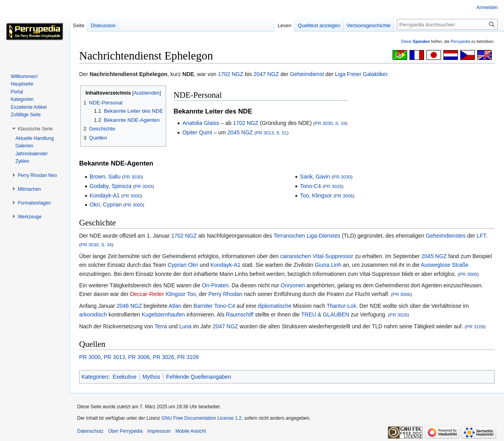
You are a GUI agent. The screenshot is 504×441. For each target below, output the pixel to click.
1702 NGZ (231, 74)
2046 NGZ (129, 306)
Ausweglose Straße (444, 265)
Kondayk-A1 (105, 195)
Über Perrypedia (125, 431)
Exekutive (125, 377)
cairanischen (296, 256)
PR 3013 (114, 357)
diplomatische (275, 306)
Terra (161, 326)
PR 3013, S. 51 (271, 133)
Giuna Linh (328, 265)
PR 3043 (144, 186)
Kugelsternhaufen (163, 314)
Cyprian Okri (183, 265)
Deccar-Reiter (147, 294)
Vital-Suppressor (333, 256)
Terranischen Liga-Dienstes (307, 236)
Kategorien (95, 377)
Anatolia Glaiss (201, 123)
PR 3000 (132, 196)
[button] (35, 129)
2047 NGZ (266, 74)
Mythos (151, 377)
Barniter (203, 306)
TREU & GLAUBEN (325, 314)
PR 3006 (344, 196)
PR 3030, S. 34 (330, 123)
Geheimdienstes (446, 236)
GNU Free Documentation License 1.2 (201, 418)
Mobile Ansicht (190, 431)
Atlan (175, 306)
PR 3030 (132, 177)
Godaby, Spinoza (111, 186)
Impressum (159, 431)
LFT (481, 236)
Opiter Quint (197, 132)
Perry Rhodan (225, 294)
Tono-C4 (310, 186)
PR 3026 (333, 186)
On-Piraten (215, 285)
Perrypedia (460, 42)
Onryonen (293, 285)
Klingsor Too (181, 294)
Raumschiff (240, 314)
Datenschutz (90, 431)
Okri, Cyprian (106, 205)
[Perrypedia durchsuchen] (447, 24)
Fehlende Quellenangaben (199, 377)
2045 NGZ (240, 132)
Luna (185, 326)
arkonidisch (93, 314)
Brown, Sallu (105, 177)
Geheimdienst (307, 74)
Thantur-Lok (341, 306)
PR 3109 (475, 327)
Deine (416, 42)
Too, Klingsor (316, 195)
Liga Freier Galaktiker (361, 74)
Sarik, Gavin (315, 177)
